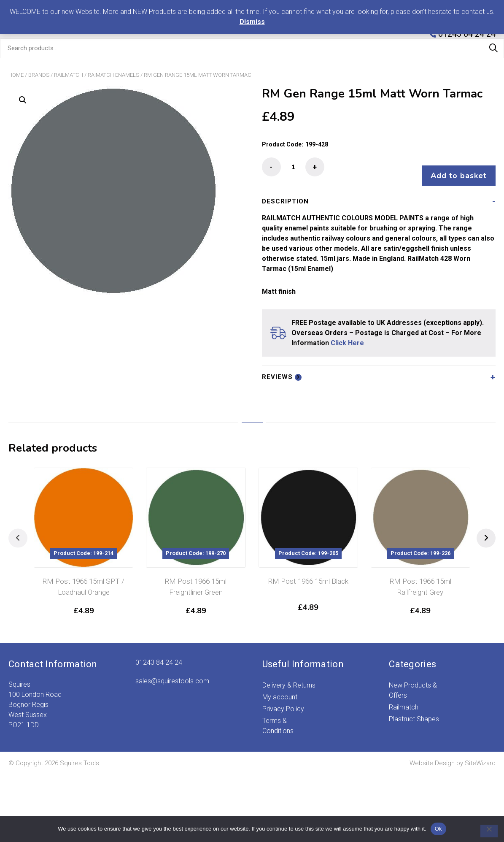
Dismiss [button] (252, 22)
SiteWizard (480, 755)
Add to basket (455, 168)
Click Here (347, 335)
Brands (39, 75)
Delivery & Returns (289, 677)
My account (280, 689)
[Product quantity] (293, 167)
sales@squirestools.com (172, 673)
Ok (438, 829)
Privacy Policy (283, 701)
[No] (485, 831)
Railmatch (69, 75)
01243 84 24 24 (159, 654)
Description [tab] (285, 193)
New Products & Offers (413, 682)
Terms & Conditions (278, 718)
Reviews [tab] (282, 369)
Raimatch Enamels (113, 75)
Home (16, 75)
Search (493, 48)
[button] (23, 100)
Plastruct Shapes (414, 711)
